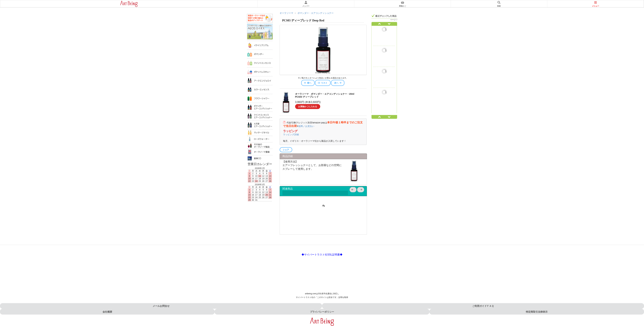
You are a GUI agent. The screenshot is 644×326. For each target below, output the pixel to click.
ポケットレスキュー (260, 72)
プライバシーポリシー (322, 312)
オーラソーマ (286, 13)
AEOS (260, 32)
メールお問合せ (161, 306)
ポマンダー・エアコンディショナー (316, 13)
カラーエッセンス (260, 89)
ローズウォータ (260, 139)
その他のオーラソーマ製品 (260, 145)
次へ (338, 83)
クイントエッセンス (260, 63)
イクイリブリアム (260, 45)
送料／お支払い (306, 126)
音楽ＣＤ (260, 158)
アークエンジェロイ (260, 81)
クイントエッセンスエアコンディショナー (260, 116)
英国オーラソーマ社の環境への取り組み (260, 18)
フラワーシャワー (260, 98)
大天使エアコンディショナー (260, 125)
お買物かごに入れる (308, 107)
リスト (323, 83)
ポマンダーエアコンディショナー (260, 107)
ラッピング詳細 (291, 134)
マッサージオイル (260, 133)
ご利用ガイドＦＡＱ (483, 306)
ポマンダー (260, 54)
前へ (308, 83)
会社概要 (107, 312)
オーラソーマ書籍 (260, 152)
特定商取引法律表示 (537, 312)
